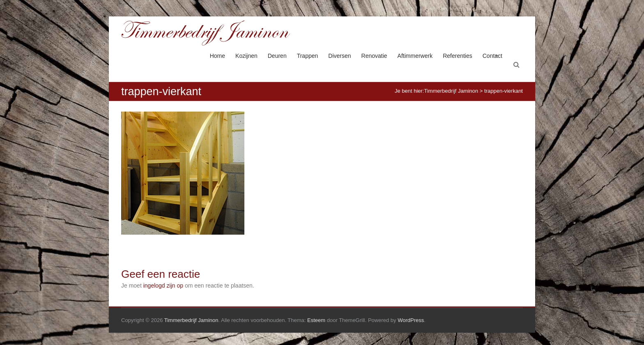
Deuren (277, 56)
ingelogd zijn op (163, 286)
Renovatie (374, 56)
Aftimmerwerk (415, 56)
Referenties (458, 56)
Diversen (339, 56)
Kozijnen (246, 56)
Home (217, 56)
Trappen (308, 56)
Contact (492, 56)
